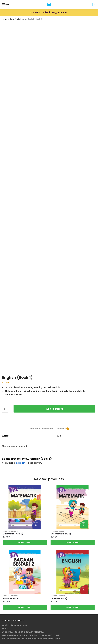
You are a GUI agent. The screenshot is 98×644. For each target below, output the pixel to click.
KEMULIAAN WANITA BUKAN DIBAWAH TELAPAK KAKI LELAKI (30, 635)
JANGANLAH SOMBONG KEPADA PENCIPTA (23, 632)
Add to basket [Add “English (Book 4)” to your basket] (73, 607)
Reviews (61, 429)
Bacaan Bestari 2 (11, 599)
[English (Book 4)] (73, 572)
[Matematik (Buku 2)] (73, 507)
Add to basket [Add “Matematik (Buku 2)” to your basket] (73, 542)
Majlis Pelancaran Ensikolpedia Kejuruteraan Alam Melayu (31, 639)
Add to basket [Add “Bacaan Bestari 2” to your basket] (25, 607)
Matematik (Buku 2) (61, 534)
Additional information (42, 429)
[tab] (42, 427)
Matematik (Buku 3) (13, 534)
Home (5, 19)
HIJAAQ (6, 629)
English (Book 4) (59, 599)
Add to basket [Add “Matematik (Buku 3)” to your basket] (25, 542)
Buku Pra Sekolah (18, 19)
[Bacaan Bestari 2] (25, 572)
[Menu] (3, 4)
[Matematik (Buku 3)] (25, 507)
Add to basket (54, 409)
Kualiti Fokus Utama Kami (15, 625)
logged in (20, 463)
